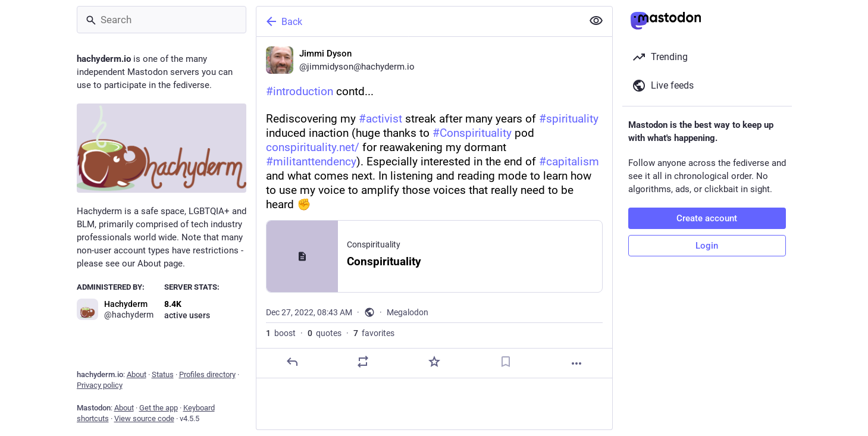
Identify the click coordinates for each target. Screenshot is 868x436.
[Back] (418, 21)
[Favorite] (434, 362)
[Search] (162, 20)
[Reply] (292, 362)
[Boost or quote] (363, 362)
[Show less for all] (596, 21)
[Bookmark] (505, 362)
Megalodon (408, 312)
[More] (576, 363)
